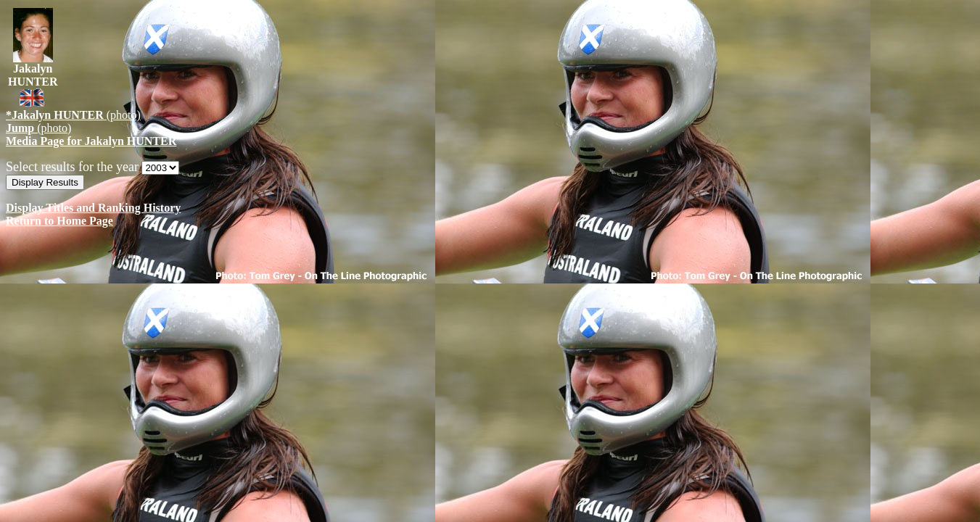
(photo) (73, 115)
